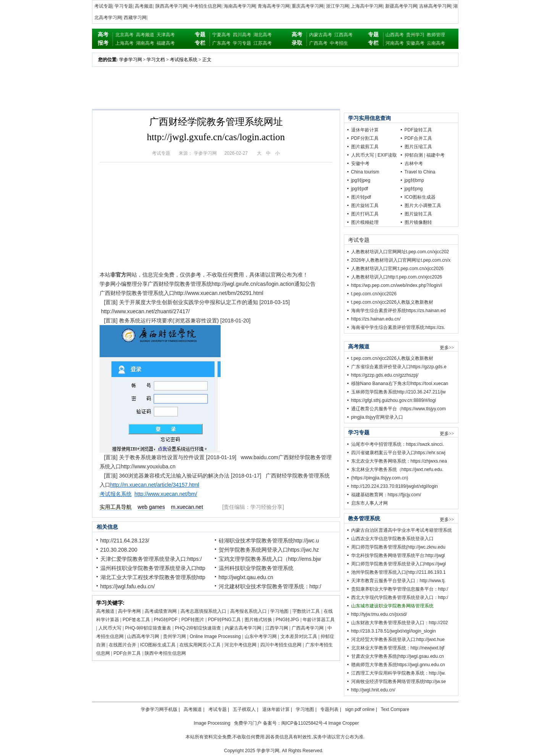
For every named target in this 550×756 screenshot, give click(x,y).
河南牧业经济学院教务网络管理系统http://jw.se (399, 682)
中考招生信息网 (205, 6)
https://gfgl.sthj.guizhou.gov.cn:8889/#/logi (394, 400)
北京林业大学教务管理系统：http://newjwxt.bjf (398, 648)
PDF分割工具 (365, 138)
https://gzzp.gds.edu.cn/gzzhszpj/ (385, 375)
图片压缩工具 (418, 147)
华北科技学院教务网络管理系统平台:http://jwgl (398, 555)
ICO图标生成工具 (158, 645)
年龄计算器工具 (319, 620)
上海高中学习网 (367, 6)
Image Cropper (344, 723)
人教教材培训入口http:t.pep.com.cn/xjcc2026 (397, 277)
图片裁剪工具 (365, 147)
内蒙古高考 (321, 35)
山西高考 (395, 35)
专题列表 (329, 709)
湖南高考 (145, 43)
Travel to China (420, 172)
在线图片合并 (123, 645)
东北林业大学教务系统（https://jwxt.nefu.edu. (397, 469)
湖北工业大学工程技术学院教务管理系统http (153, 577)
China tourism (365, 172)
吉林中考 (414, 164)
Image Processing (212, 723)
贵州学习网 (174, 636)
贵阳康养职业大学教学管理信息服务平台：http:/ (400, 589)
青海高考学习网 (274, 6)
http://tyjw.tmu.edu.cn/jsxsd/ (379, 614)
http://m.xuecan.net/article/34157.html (155, 485)
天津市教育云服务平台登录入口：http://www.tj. (398, 581)
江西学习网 (277, 628)
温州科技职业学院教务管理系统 (256, 568)
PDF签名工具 (136, 620)
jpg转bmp (414, 180)
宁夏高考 (221, 35)
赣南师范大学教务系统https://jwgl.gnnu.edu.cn (398, 665)
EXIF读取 (387, 155)
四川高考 (242, 35)
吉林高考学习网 (435, 6)
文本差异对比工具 (299, 636)
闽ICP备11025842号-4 (304, 723)
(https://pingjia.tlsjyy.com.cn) (380, 478)
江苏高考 (263, 43)
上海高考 (124, 43)
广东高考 (221, 43)
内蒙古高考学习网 (243, 628)
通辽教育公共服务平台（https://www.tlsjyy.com (398, 409)
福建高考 (166, 43)
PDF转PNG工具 (224, 620)
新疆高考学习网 (401, 6)
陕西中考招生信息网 (165, 653)
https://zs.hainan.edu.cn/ (376, 319)
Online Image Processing (215, 636)
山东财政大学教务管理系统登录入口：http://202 (400, 623)
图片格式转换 (258, 620)
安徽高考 (415, 43)
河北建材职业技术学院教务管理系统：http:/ (270, 586)
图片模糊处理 (365, 222)
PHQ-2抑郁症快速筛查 (198, 628)
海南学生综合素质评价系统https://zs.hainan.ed (398, 311)
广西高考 (318, 43)
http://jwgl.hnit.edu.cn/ (373, 690)
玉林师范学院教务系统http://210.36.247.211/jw (398, 392)
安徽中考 (360, 164)
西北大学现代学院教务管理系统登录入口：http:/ (400, 597)
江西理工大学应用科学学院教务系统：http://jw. (398, 673)
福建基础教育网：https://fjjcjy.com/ (386, 495)
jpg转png (414, 189)
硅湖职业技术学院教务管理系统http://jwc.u (269, 541)
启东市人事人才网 (369, 503)
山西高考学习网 (143, 636)
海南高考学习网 (240, 6)
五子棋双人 (244, 709)
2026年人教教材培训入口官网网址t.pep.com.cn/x (401, 260)
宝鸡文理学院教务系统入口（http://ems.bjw (270, 559)
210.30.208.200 (119, 550)
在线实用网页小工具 (200, 645)
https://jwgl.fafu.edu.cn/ (128, 586)
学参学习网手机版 (159, 709)
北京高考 (124, 35)
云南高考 (436, 43)
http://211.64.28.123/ (125, 541)
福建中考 (435, 155)
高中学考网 (129, 611)
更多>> (447, 348)
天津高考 (166, 35)
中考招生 (339, 43)
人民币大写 (110, 628)
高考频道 (144, 6)
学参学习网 (131, 60)
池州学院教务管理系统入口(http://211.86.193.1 (398, 572)
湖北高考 (263, 35)
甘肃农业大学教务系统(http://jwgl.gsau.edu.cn (398, 656)
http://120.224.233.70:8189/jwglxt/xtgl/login (395, 486)
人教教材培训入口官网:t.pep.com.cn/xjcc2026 (398, 269)
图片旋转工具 (365, 206)
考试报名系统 (184, 60)
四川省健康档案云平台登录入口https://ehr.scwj (398, 453)
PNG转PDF (166, 620)
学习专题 (124, 6)
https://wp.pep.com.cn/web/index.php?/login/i (397, 285)
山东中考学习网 (261, 636)
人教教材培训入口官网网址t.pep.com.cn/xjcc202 (400, 252)
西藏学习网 (135, 18)
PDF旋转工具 (418, 130)
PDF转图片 (193, 620)
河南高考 (395, 43)
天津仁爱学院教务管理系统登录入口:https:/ (151, 559)
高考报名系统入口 (248, 611)
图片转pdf (361, 197)
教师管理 (436, 35)
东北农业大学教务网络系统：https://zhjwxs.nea (399, 461)
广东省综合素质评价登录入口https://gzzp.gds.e (399, 367)
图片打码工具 (365, 214)
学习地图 (279, 611)
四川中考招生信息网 (281, 645)
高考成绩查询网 (161, 611)
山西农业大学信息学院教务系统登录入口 (392, 539)
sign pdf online (360, 709)
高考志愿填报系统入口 (203, 611)
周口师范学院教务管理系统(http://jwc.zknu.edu (398, 547)
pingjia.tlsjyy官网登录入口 (377, 417)
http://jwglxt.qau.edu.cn (246, 577)
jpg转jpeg (361, 180)
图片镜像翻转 (418, 222)
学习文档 (156, 60)
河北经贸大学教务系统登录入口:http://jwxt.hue (398, 639)
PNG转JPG (287, 620)
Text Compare (395, 709)
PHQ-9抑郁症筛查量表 (148, 628)
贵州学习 (415, 35)
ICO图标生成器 (420, 197)
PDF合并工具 (127, 653)
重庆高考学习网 (308, 6)
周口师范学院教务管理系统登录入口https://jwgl (399, 564)
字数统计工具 (306, 611)
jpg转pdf (360, 189)
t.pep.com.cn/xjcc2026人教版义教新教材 (392, 302)
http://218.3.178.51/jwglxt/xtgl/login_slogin (394, 631)
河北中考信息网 (240, 645)
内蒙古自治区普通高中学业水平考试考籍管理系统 (402, 530)
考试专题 (103, 6)
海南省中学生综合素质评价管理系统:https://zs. (398, 327)
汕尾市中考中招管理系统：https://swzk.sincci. (398, 444)
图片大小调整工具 (423, 206)
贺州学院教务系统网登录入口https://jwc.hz (269, 550)
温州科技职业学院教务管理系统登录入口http (153, 568)
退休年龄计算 (365, 130)
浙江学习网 (337, 6)
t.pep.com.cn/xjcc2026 (374, 294)
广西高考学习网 (308, 628)
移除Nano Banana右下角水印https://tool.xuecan (400, 384)
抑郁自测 (414, 155)
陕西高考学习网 (171, 6)
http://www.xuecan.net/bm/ (166, 494)
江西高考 (344, 35)
